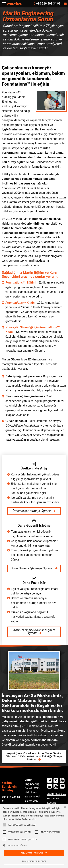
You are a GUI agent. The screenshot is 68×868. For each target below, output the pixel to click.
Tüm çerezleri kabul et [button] (34, 853)
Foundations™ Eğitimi (21, 283)
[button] (34, 845)
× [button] (65, 807)
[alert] (34, 836)
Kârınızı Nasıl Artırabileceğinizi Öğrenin (34, 632)
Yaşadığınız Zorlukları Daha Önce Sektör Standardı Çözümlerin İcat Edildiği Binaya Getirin (34, 756)
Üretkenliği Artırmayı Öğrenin (32, 511)
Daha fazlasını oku (26, 819)
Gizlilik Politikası (56, 794)
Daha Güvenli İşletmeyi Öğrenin (32, 568)
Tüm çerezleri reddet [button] (34, 861)
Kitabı (20, 303)
